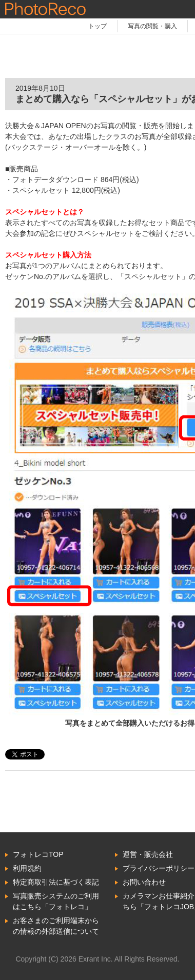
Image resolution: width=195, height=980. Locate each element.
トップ (98, 26)
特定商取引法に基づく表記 (56, 882)
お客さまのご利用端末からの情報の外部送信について (56, 926)
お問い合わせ (144, 882)
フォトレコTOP (38, 854)
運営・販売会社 (148, 854)
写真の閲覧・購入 (152, 26)
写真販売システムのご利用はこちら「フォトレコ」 (56, 901)
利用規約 (27, 868)
